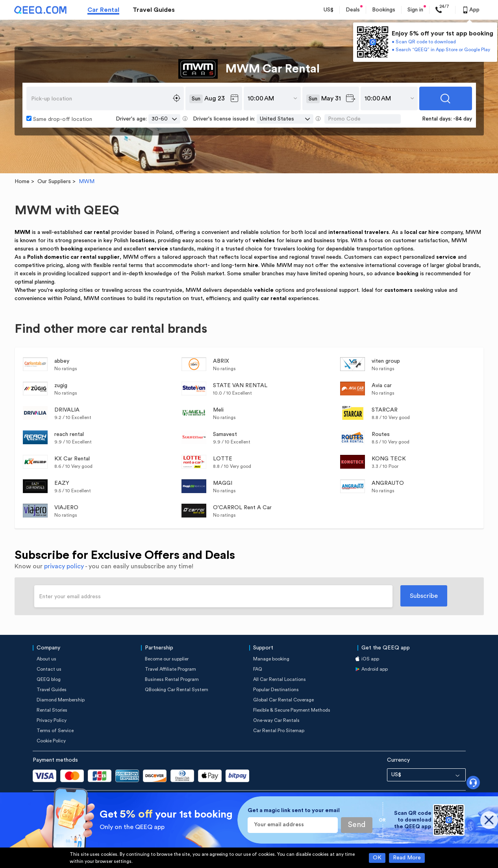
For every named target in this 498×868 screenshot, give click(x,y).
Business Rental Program (172, 679)
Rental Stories (52, 710)
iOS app (370, 659)
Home (22, 182)
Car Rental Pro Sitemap (279, 731)
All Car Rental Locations (280, 679)
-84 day (463, 119)
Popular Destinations (276, 690)
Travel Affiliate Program (170, 669)
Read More (407, 858)
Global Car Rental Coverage (283, 700)
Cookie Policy (51, 741)
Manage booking (271, 659)
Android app (375, 669)
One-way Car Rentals (276, 720)
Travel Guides (154, 10)
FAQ (258, 669)
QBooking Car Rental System (177, 690)
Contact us (49, 669)
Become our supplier (167, 659)
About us (46, 659)
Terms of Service (55, 731)
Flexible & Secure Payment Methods (292, 710)
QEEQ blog (49, 679)
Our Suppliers (54, 182)
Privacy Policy (52, 720)
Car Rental (103, 10)
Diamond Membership (61, 700)
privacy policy (64, 566)
